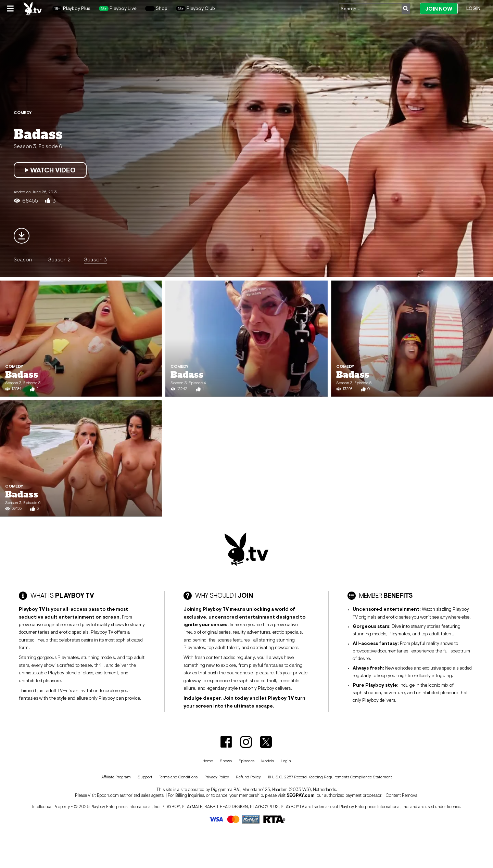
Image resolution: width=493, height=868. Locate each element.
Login (473, 8)
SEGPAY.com (301, 795)
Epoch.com (108, 795)
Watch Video (50, 170)
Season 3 (96, 259)
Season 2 (59, 259)
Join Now (439, 9)
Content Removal (402, 795)
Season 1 (24, 259)
